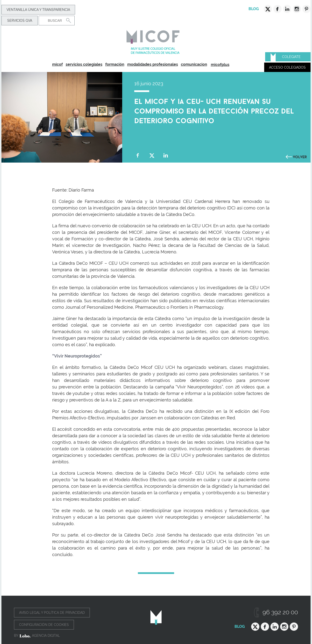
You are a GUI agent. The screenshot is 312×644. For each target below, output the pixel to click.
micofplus (220, 65)
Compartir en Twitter (152, 155)
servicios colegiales (84, 64)
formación (115, 64)
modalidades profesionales (153, 64)
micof (57, 64)
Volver (300, 156)
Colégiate (291, 57)
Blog (254, 9)
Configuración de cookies (44, 625)
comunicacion (194, 64)
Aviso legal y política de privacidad (52, 613)
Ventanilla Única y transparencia (38, 10)
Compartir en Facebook (138, 155)
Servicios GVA (20, 21)
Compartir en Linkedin (166, 155)
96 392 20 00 (280, 612)
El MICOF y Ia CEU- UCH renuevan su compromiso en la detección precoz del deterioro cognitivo (214, 110)
